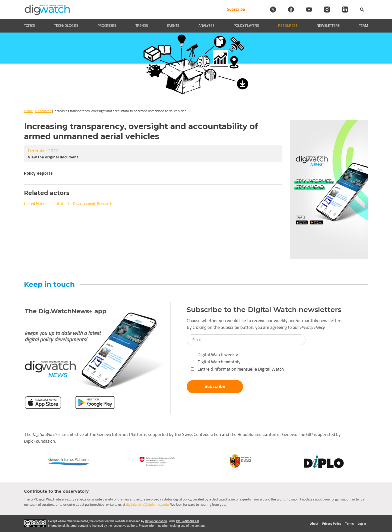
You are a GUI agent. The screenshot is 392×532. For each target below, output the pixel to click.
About (314, 524)
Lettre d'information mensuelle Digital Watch (237, 369)
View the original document (53, 157)
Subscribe (236, 9)
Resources (288, 26)
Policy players (246, 26)
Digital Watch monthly (216, 362)
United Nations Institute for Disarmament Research (68, 203)
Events (173, 26)
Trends (142, 26)
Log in (362, 524)
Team (363, 26)
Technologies (66, 26)
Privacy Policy (312, 327)
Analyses (206, 26)
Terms (349, 524)
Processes (107, 26)
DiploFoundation (156, 521)
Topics (29, 26)
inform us (155, 526)
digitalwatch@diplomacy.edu (147, 504)
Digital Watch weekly (214, 354)
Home (28, 111)
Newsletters (328, 26)
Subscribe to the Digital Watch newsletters (264, 310)
